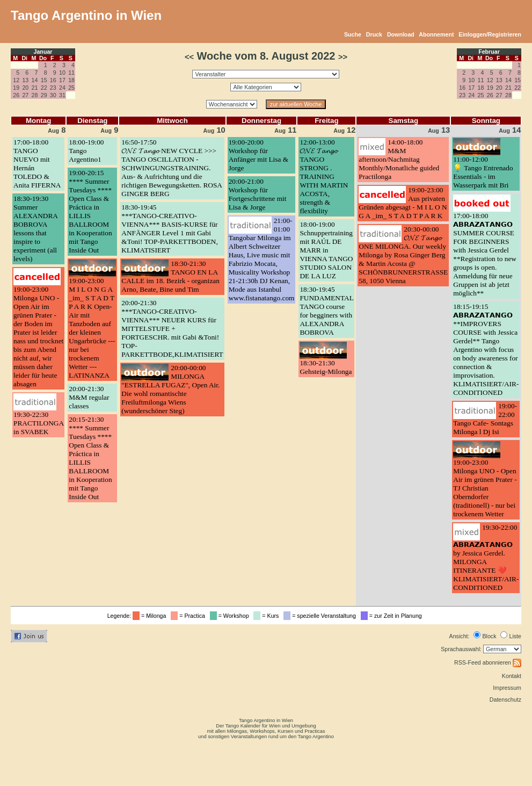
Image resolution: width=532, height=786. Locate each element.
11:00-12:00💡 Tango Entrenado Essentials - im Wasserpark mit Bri (483, 172)
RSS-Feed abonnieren (488, 662)
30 (53, 95)
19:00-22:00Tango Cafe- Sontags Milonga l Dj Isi (485, 419)
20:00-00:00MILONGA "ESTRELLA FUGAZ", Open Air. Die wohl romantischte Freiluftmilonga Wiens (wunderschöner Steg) (170, 389)
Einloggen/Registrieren (490, 34)
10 (62, 73)
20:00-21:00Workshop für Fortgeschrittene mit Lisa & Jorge (258, 194)
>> (343, 57)
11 (71, 73)
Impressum (507, 688)
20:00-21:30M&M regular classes (89, 397)
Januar (43, 52)
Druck (374, 34)
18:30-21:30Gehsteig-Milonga (326, 367)
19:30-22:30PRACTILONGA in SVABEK (38, 423)
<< (189, 57)
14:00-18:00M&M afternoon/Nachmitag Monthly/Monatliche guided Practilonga (399, 159)
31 (62, 95)
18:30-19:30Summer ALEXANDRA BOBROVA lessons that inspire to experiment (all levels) (35, 229)
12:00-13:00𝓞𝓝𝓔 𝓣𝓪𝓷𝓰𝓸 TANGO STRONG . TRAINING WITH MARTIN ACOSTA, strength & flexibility (324, 176)
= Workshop (231, 616)
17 (62, 80)
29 (44, 95)
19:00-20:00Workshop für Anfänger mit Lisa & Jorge (258, 155)
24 (62, 88)
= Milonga (151, 616)
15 (44, 80)
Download (401, 34)
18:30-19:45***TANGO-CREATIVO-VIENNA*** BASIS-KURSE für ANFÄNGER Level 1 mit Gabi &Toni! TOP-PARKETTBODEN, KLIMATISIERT (170, 229)
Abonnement (436, 34)
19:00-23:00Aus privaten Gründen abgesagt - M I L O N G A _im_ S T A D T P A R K (403, 203)
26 (16, 95)
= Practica (189, 616)
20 (25, 88)
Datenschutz (505, 700)
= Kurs (268, 616)
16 (53, 80)
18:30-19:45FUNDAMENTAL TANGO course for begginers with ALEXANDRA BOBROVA (326, 311)
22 (44, 88)
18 (71, 80)
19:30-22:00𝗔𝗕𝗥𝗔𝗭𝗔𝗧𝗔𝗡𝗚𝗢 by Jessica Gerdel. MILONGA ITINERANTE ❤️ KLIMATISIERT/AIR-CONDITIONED (486, 557)
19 (16, 88)
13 (25, 80)
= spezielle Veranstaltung (321, 616)
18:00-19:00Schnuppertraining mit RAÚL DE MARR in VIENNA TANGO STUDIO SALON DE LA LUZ (326, 250)
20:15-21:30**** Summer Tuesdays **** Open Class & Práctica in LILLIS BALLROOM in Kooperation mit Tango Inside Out (90, 458)
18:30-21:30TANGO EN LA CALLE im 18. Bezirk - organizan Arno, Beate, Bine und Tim (170, 276)
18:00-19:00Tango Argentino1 (86, 151)
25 (71, 88)
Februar (489, 52)
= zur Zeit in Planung (393, 616)
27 (25, 95)
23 (53, 88)
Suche (353, 34)
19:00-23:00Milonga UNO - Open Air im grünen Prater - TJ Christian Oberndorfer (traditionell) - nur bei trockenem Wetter (485, 488)
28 (35, 95)
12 (16, 80)
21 (35, 88)
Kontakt (512, 676)
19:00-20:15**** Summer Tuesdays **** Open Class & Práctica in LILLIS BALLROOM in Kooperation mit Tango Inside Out (90, 211)
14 (35, 80)
